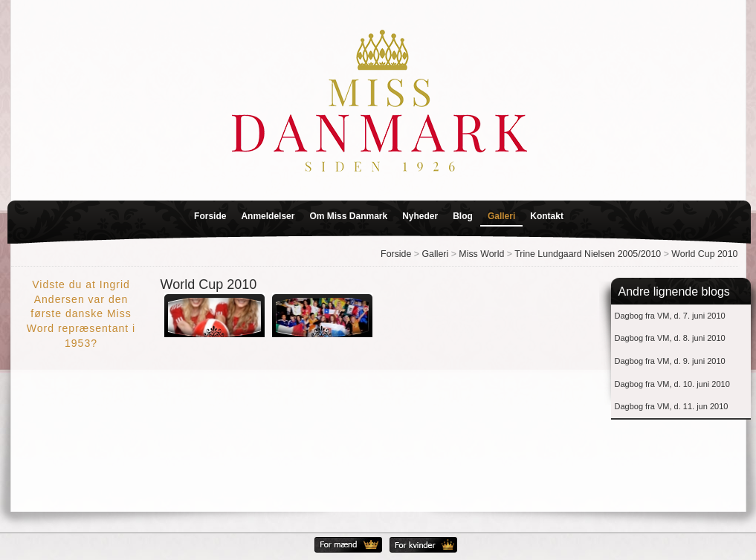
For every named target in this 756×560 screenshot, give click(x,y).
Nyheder (420, 216)
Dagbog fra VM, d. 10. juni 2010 (672, 384)
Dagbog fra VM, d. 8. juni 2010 (670, 338)
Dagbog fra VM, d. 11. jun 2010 (672, 406)
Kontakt (547, 216)
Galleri (501, 216)
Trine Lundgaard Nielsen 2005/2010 (588, 254)
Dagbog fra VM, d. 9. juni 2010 (670, 361)
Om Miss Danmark (348, 216)
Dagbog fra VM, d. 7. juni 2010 (670, 316)
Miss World (481, 254)
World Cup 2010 (704, 254)
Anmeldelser (268, 216)
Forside (210, 216)
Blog (463, 216)
